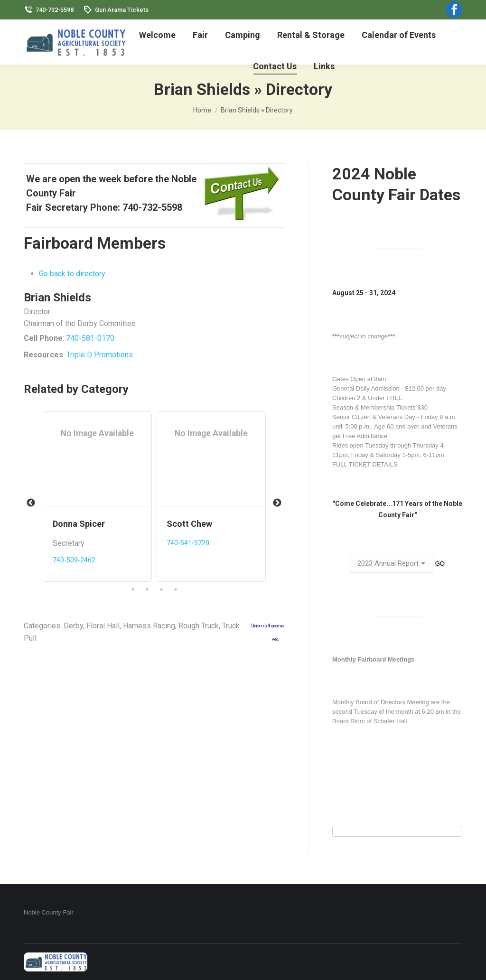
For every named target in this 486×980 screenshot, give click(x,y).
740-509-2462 (74, 560)
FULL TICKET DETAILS (365, 464)
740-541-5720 (188, 543)
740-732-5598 (49, 10)
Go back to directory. (73, 274)
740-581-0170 (90, 338)
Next (277, 503)
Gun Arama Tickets (116, 10)
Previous (31, 503)
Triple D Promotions (100, 355)
